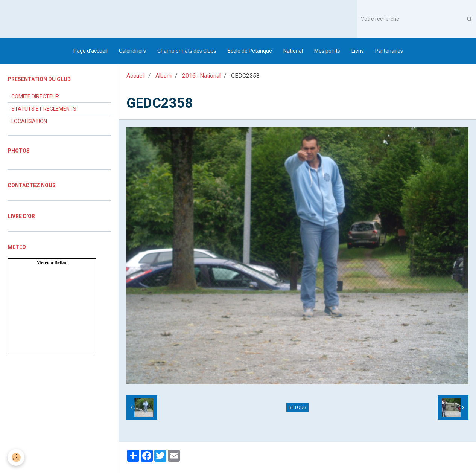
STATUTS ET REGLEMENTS (44, 109)
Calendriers (132, 51)
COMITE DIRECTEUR (35, 96)
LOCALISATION (29, 121)
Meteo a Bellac (52, 262)
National (293, 51)
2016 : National (201, 76)
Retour (297, 407)
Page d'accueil (90, 51)
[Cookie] (16, 457)
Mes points (327, 51)
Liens (358, 51)
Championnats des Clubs (187, 51)
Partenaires (389, 51)
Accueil (136, 76)
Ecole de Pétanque (250, 51)
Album (163, 76)
